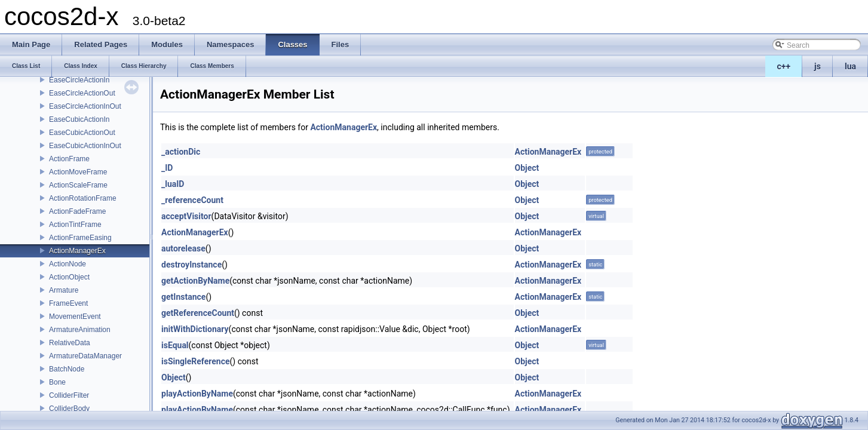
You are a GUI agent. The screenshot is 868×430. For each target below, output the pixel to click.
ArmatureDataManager (85, 356)
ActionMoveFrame (78, 172)
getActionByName (195, 281)
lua (850, 66)
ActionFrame (69, 159)
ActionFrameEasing (80, 238)
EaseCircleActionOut (82, 93)
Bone (57, 382)
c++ (784, 66)
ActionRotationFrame (83, 198)
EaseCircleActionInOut (85, 106)
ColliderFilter (69, 395)
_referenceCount (192, 200)
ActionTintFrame (75, 225)
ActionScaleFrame (78, 185)
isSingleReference (196, 361)
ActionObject (69, 277)
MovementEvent (75, 317)
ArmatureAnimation (80, 330)
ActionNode (68, 264)
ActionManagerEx (77, 251)
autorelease (183, 248)
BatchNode (67, 369)
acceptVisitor (186, 216)
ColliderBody (69, 408)
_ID (167, 168)
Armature (64, 290)
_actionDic (181, 152)
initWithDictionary (195, 329)
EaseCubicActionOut (82, 133)
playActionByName (197, 394)
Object (527, 168)
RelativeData (70, 343)
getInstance (183, 297)
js (818, 66)
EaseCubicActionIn (79, 119)
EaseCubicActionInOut (85, 146)
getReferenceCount (198, 313)
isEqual (175, 345)
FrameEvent (68, 303)
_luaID (173, 184)
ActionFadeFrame (77, 211)
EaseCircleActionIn (79, 80)
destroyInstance (191, 265)
